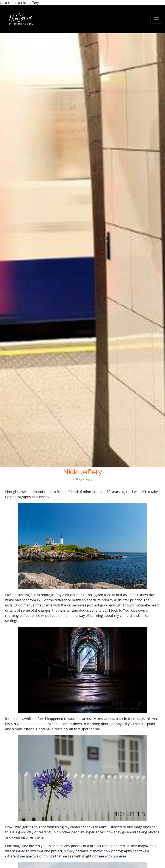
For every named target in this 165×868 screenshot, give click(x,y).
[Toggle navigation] (156, 19)
